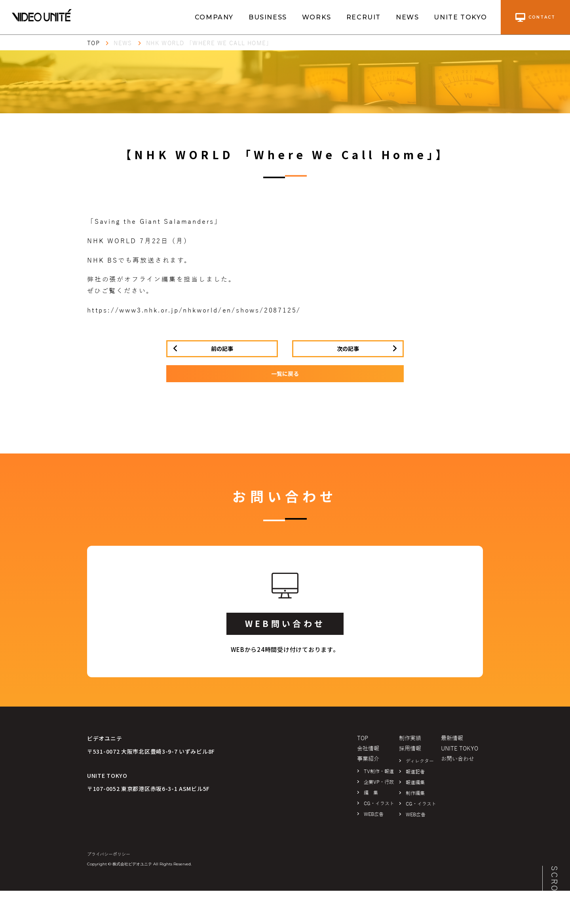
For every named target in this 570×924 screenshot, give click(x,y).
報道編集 (415, 783)
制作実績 (410, 738)
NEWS (407, 17)
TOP (93, 43)
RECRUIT (364, 17)
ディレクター (420, 761)
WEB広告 (374, 814)
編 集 (371, 793)
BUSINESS (268, 17)
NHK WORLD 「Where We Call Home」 (209, 43)
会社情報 (368, 749)
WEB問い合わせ (285, 623)
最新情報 (452, 738)
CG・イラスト (379, 804)
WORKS (317, 17)
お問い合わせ (458, 759)
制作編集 (415, 793)
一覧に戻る (285, 373)
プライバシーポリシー (109, 854)
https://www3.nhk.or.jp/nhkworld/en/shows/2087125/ (194, 311)
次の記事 (348, 349)
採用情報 (410, 749)
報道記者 (415, 772)
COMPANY (214, 17)
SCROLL (554, 885)
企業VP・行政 (379, 782)
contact (535, 17)
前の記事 (222, 349)
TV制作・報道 (379, 772)
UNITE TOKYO (461, 17)
